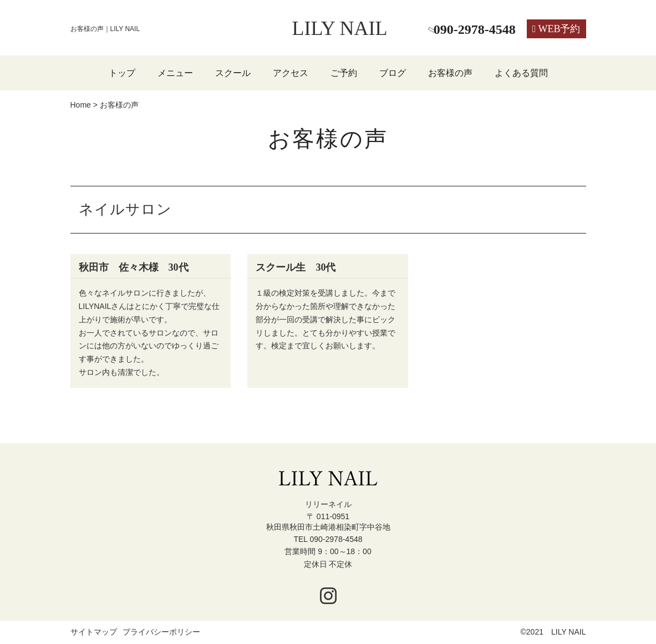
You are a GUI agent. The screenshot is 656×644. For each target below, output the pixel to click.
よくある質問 (521, 73)
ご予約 (344, 73)
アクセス (291, 73)
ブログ (393, 73)
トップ (122, 73)
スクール (233, 73)
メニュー (175, 73)
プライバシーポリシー (161, 633)
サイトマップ (94, 633)
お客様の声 (450, 73)
